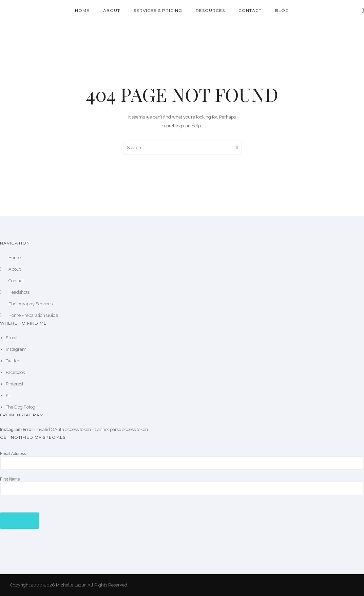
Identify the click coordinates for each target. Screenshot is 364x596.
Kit (8, 395)
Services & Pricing (158, 10)
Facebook (15, 372)
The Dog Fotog (21, 407)
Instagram (16, 349)
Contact (250, 10)
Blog (282, 10)
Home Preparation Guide (33, 315)
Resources (210, 10)
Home (82, 10)
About (112, 10)
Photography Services (31, 304)
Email (12, 338)
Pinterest (15, 384)
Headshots (19, 292)
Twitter (13, 361)
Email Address (13, 454)
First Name (10, 479)
